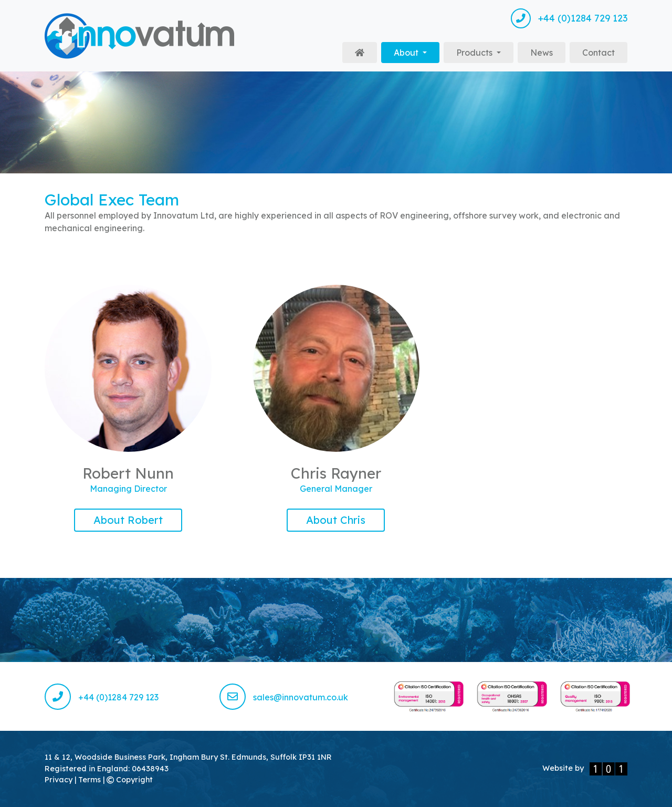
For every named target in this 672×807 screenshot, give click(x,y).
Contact (598, 53)
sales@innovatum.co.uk (284, 697)
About (417, 52)
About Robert (128, 520)
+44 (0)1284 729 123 (569, 18)
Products (475, 53)
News (542, 53)
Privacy (60, 780)
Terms (91, 780)
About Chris (336, 520)
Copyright (130, 780)
